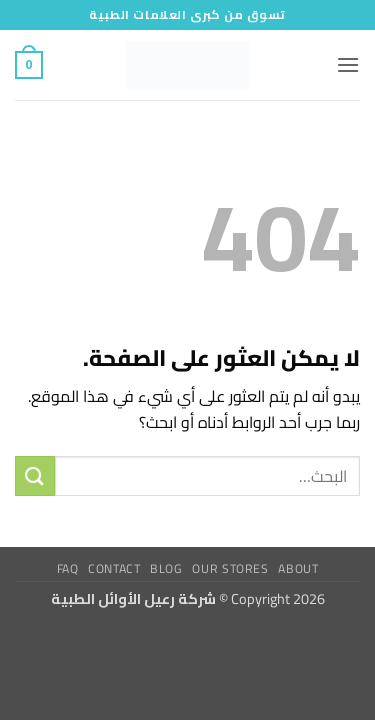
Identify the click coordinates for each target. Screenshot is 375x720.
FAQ (68, 568)
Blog (166, 568)
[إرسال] (35, 475)
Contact (114, 568)
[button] (348, 64)
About (298, 568)
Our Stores (230, 568)
